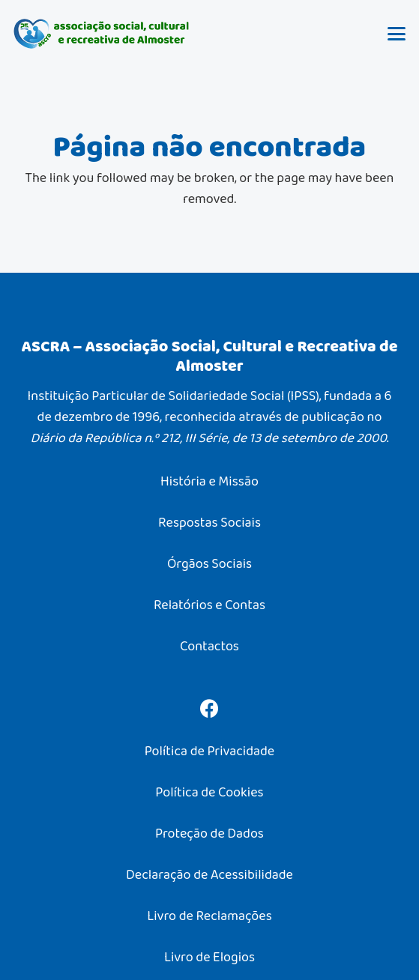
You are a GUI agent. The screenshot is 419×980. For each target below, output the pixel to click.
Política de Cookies (209, 792)
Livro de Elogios (209, 957)
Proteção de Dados (209, 833)
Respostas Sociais (209, 522)
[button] (397, 34)
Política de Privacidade (209, 751)
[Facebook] (209, 708)
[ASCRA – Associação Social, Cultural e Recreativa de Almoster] (102, 34)
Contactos (209, 646)
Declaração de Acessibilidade (209, 874)
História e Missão (209, 481)
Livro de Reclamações (209, 916)
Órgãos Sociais (209, 563)
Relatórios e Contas (209, 605)
